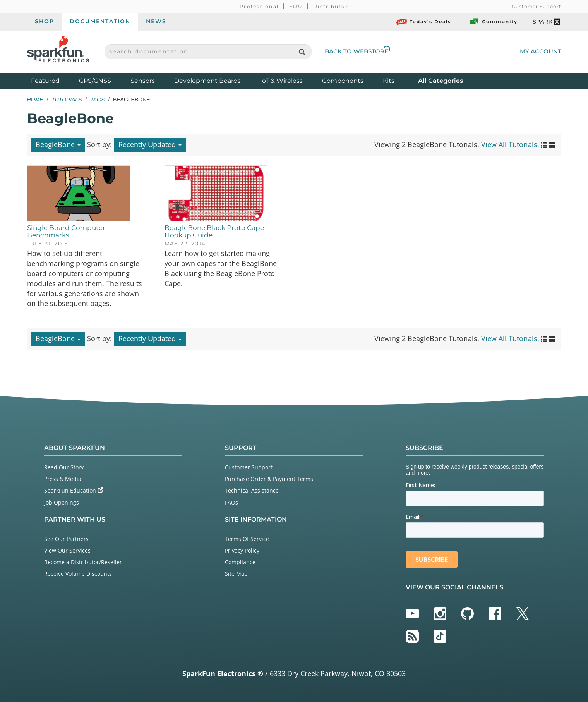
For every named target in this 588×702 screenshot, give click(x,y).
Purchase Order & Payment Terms (269, 479)
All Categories (441, 80)
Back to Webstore (358, 51)
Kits (389, 81)
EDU (296, 6)
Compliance (240, 562)
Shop (45, 21)
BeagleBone (58, 144)
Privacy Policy (242, 550)
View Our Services (67, 550)
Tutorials (67, 100)
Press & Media (63, 479)
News (156, 21)
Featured (53, 80)
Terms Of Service (247, 539)
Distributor (331, 6)
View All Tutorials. (510, 144)
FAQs (231, 502)
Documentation (100, 21)
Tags (97, 100)
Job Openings (62, 502)
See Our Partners (66, 539)
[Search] (302, 52)
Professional (259, 6)
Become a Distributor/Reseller (83, 562)
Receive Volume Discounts (78, 574)
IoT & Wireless (281, 81)
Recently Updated (150, 144)
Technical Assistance (252, 490)
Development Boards (207, 81)
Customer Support (536, 6)
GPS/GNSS (95, 81)
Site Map (236, 574)
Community (493, 22)
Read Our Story (64, 467)
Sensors (143, 81)
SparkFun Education (74, 490)
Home (35, 100)
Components (343, 81)
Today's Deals (424, 22)
